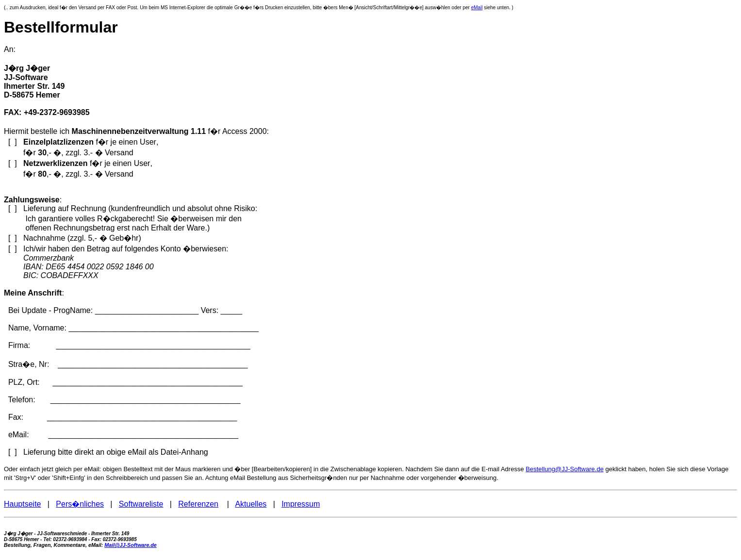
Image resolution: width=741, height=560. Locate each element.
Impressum (301, 504)
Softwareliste (141, 504)
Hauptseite (23, 504)
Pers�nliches (80, 504)
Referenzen (198, 504)
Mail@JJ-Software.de (131, 545)
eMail (477, 8)
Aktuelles (251, 504)
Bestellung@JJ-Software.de (565, 469)
